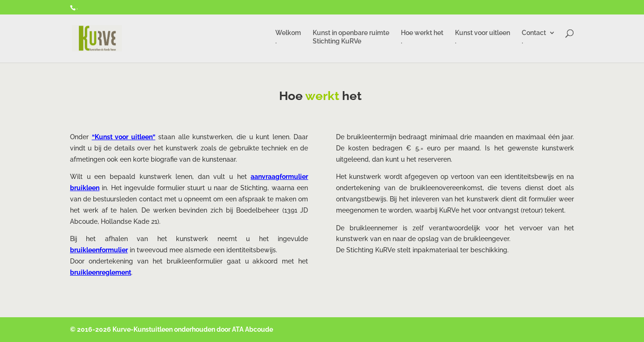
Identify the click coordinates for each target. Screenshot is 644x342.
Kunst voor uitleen (483, 38)
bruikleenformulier (99, 250)
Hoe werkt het (422, 38)
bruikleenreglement (101, 272)
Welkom (288, 38)
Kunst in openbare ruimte (351, 38)
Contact (534, 38)
